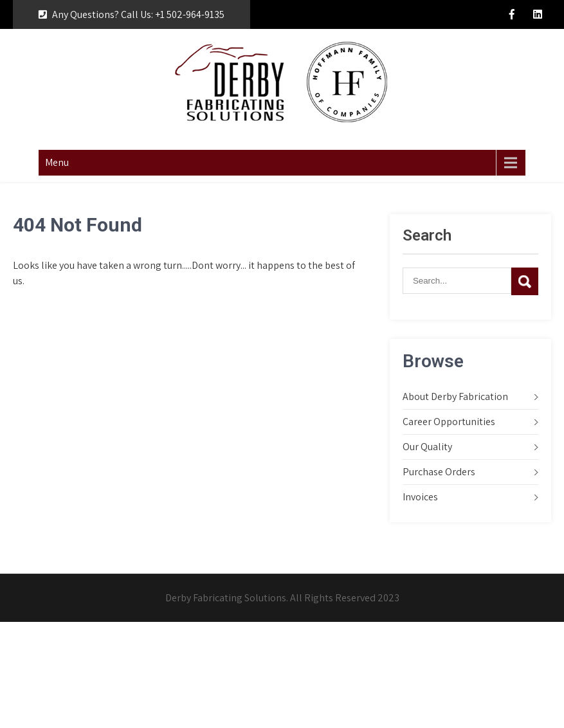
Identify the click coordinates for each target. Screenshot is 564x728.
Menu (57, 162)
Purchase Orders (439, 472)
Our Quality (427, 447)
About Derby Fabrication (455, 396)
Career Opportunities (449, 422)
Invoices (420, 497)
